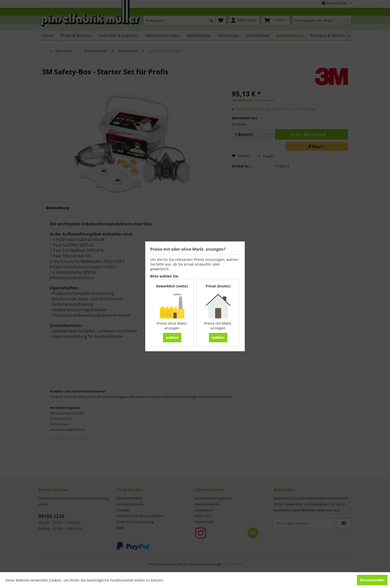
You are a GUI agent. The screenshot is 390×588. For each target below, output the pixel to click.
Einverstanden (372, 580)
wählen (172, 337)
